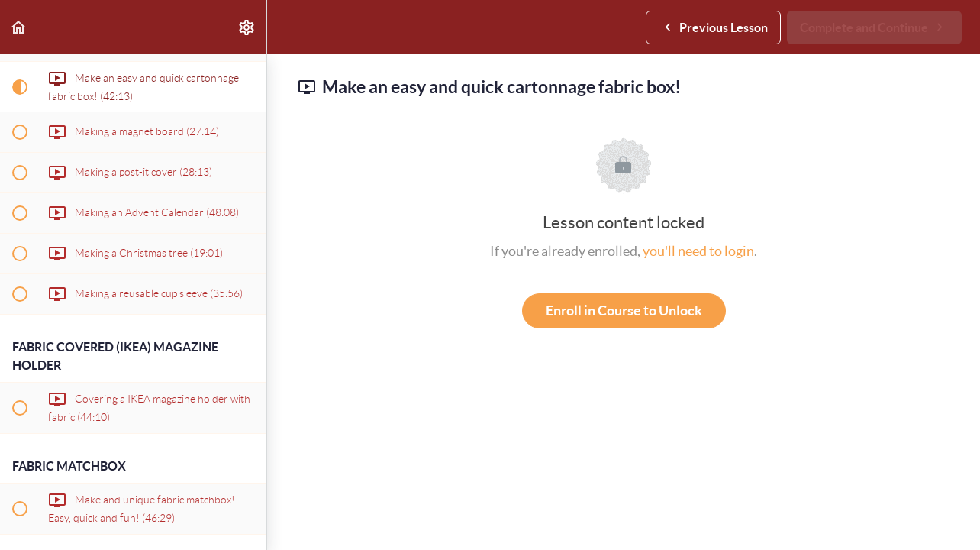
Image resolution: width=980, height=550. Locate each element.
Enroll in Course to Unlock (624, 311)
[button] (19, 27)
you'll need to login (698, 251)
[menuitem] (247, 27)
